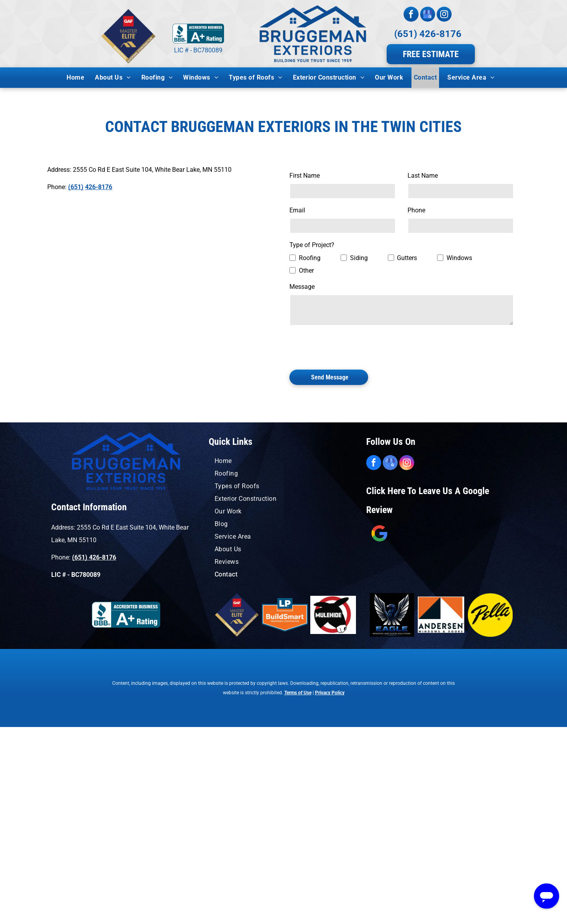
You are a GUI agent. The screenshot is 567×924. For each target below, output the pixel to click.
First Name (305, 176)
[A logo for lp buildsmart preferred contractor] (285, 615)
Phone (416, 210)
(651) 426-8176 (428, 34)
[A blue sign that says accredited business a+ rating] (126, 615)
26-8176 (100, 187)
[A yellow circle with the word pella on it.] (490, 615)
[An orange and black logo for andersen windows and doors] (441, 615)
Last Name (423, 176)
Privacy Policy (330, 693)
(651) (76, 187)
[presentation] (349, 346)
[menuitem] (78, 78)
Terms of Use (298, 693)
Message (302, 287)
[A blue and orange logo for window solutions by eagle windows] (392, 615)
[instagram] (444, 15)
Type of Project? (312, 245)
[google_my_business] (428, 15)
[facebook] (411, 15)
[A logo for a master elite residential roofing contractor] (237, 615)
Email (297, 210)
